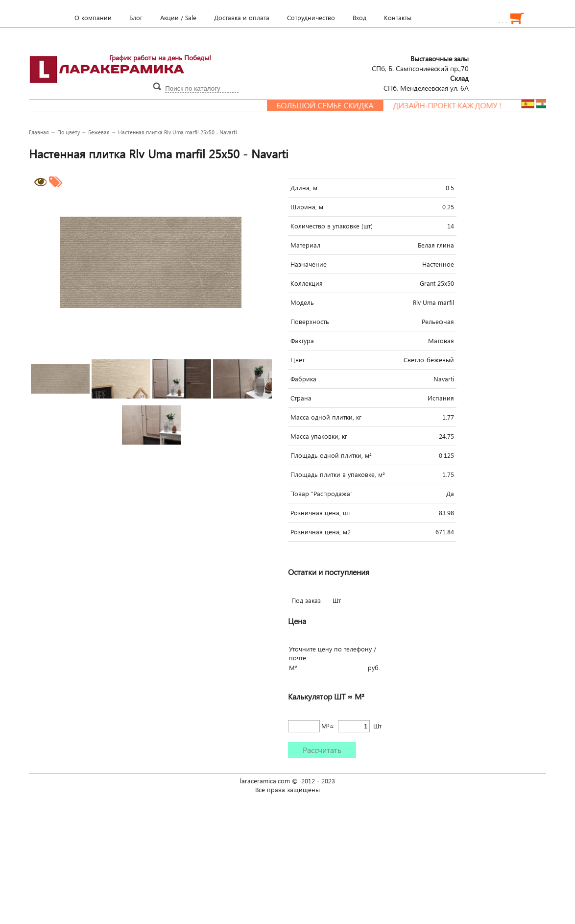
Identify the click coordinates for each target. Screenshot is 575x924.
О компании (93, 18)
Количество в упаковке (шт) (332, 226)
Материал (305, 245)
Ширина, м (307, 207)
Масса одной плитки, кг (326, 417)
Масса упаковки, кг (319, 436)
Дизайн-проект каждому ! (454, 105)
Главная (39, 132)
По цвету (69, 132)
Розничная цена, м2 (321, 532)
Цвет (298, 360)
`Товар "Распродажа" (322, 494)
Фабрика (303, 379)
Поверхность (310, 322)
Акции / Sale (178, 18)
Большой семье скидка (331, 105)
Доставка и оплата (242, 18)
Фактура (302, 341)
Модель (302, 302)
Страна (301, 398)
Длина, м (304, 188)
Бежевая (99, 132)
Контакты (398, 18)
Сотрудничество (311, 18)
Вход (359, 18)
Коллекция (307, 283)
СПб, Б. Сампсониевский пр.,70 (420, 63)
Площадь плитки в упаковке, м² (338, 474)
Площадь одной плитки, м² (331, 455)
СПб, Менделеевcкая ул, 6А (426, 83)
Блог (136, 18)
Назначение (309, 264)
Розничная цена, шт (320, 513)
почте (298, 658)
